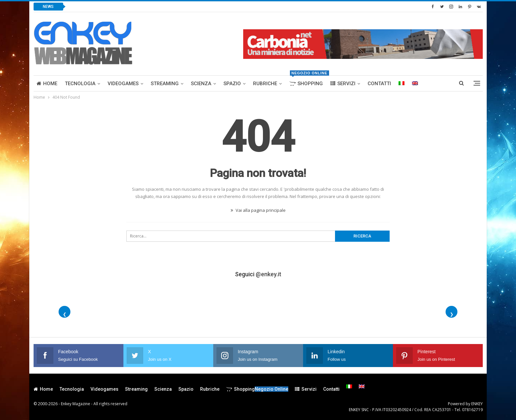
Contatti (379, 84)
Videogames (123, 84)
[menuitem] (401, 84)
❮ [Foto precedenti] (65, 314)
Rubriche (265, 84)
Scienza (201, 84)
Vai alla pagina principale (258, 210)
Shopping (308, 81)
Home (47, 84)
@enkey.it (269, 274)
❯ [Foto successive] (452, 314)
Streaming (165, 84)
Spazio (232, 84)
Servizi (343, 84)
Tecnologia (80, 84)
